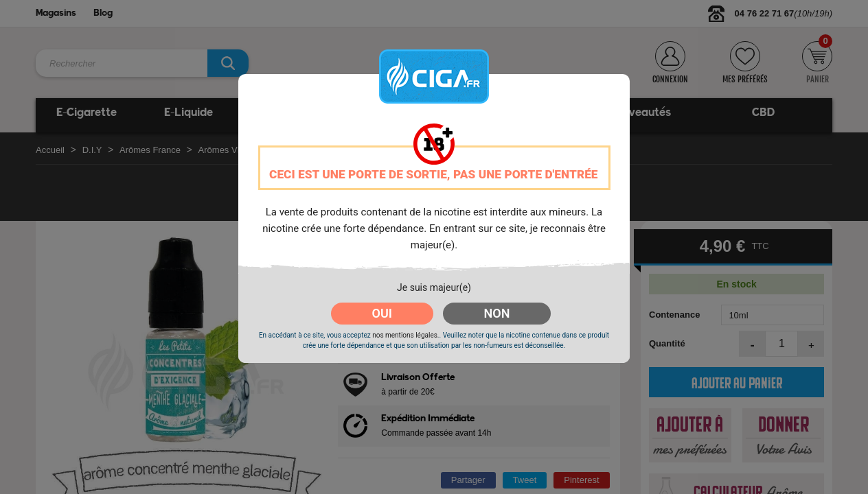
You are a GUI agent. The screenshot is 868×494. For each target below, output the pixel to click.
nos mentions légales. (406, 335)
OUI (382, 313)
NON (497, 313)
